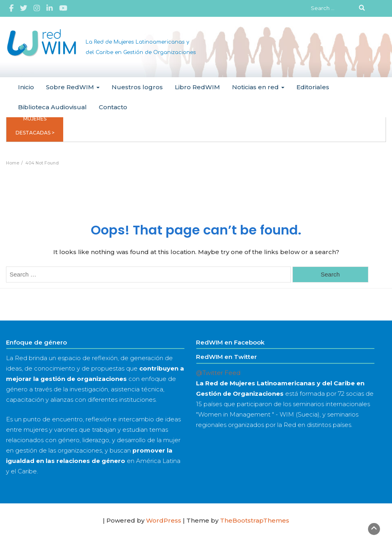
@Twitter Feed (218, 373)
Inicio (26, 87)
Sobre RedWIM (73, 87)
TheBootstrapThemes (255, 520)
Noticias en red (258, 87)
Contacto (113, 107)
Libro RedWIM (197, 87)
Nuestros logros (137, 87)
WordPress (164, 520)
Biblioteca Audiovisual (52, 107)
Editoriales (313, 87)
